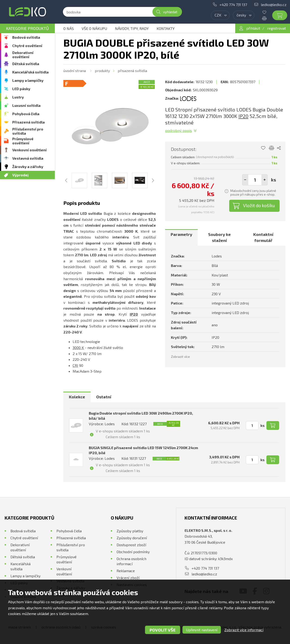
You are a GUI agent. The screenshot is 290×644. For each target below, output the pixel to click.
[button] (265, 180)
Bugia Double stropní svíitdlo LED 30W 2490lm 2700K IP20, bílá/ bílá (141, 416)
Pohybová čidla (26, 114)
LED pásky (21, 89)
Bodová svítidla (26, 37)
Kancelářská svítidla (30, 72)
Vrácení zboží (128, 578)
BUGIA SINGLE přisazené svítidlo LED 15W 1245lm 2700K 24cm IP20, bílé (143, 450)
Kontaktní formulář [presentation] (263, 237)
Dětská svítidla (26, 64)
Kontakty (166, 28)
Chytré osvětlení (27, 46)
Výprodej (20, 175)
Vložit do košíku (259, 205)
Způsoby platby (130, 531)
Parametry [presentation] (181, 234)
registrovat (276, 28)
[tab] (181, 237)
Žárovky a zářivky (28, 167)
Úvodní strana (75, 71)
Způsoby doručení (132, 538)
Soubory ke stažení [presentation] (219, 237)
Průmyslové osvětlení (23, 141)
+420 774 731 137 (233, 5)
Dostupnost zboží (131, 545)
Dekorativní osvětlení (23, 55)
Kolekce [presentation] (77, 397)
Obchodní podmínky (133, 552)
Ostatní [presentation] (104, 397)
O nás (69, 28)
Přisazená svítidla (28, 122)
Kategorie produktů (27, 28)
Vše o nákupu (94, 28)
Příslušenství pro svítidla (28, 131)
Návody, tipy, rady (132, 28)
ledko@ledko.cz (274, 5)
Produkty (102, 71)
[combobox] (220, 15)
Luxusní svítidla (26, 105)
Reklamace (126, 571)
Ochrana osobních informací (131, 561)
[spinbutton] (255, 180)
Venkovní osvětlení (29, 150)
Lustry (18, 97)
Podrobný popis (179, 130)
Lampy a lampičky (28, 80)
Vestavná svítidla (28, 158)
